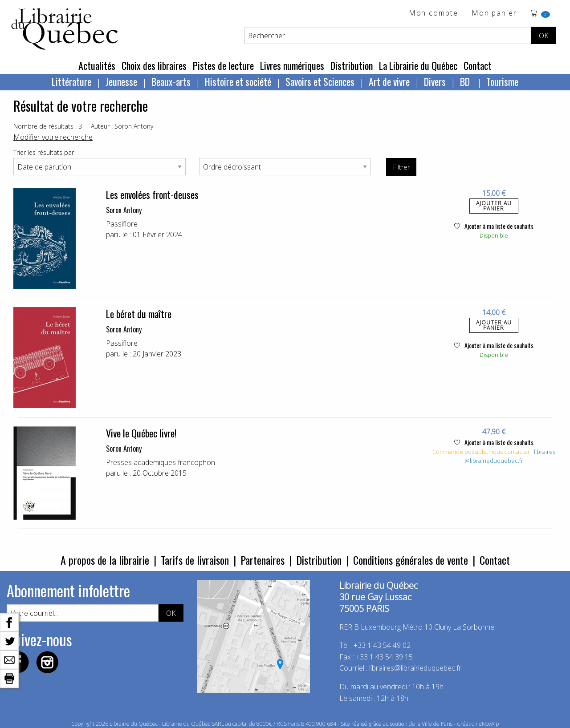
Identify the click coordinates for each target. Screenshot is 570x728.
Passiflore (122, 224)
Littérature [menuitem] (71, 81)
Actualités (97, 65)
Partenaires (263, 560)
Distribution (352, 65)
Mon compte (434, 14)
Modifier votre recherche (53, 137)
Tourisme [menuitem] (502, 81)
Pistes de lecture (223, 65)
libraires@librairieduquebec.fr (510, 456)
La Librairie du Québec (418, 65)
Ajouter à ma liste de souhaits (494, 226)
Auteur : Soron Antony (122, 126)
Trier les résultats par (44, 152)
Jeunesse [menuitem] (121, 81)
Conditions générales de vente (411, 560)
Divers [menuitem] (435, 81)
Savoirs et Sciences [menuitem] (320, 81)
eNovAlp (489, 724)
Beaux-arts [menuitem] (171, 81)
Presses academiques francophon (161, 462)
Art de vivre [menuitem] (389, 81)
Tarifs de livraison (195, 560)
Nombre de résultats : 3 (48, 126)
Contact (478, 65)
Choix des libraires (154, 65)
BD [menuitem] (466, 81)
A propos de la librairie (105, 560)
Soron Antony (124, 210)
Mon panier (494, 14)
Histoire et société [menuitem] (238, 81)
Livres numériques (292, 65)
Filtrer (401, 167)
